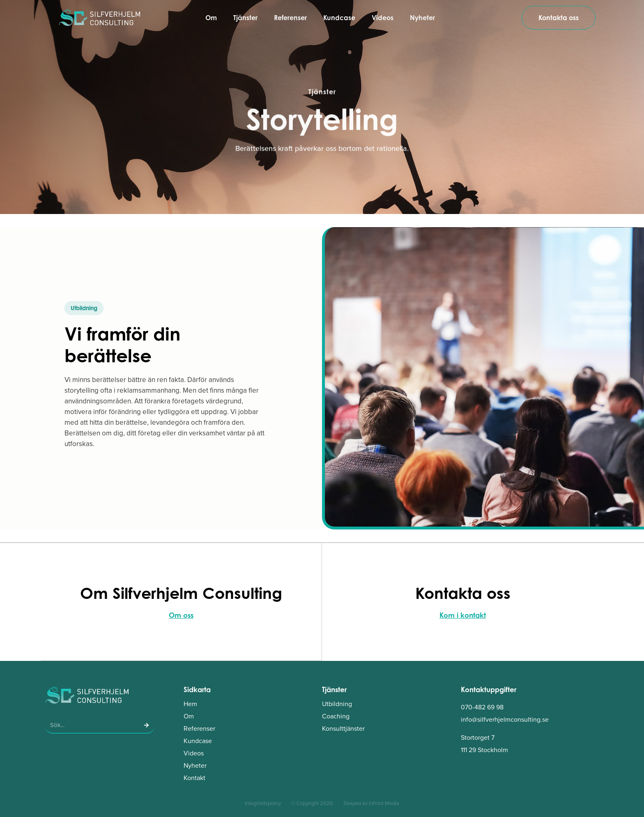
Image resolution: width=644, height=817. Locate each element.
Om (211, 18)
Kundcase (339, 18)
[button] (84, 308)
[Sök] (147, 725)
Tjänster (245, 18)
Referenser (290, 18)
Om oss (181, 615)
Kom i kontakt (463, 615)
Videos (383, 18)
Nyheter (422, 18)
